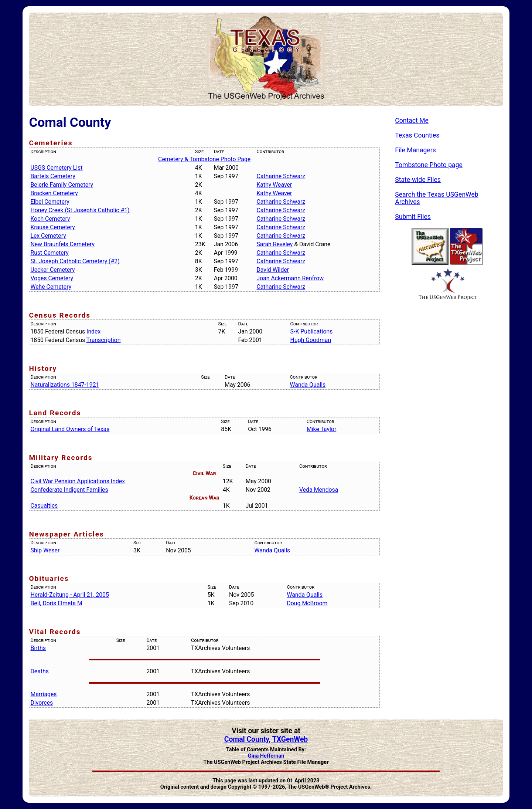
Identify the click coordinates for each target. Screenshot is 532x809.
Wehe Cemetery (51, 287)
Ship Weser (45, 550)
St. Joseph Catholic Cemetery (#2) (75, 261)
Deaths (39, 671)
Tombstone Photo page (429, 165)
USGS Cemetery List (56, 168)
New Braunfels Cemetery (62, 244)
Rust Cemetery (49, 253)
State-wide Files (418, 180)
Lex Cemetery (48, 236)
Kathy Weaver (274, 185)
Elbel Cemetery (50, 202)
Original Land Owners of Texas (70, 429)
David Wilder (273, 270)
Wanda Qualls (308, 385)
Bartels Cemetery (53, 176)
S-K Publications (312, 331)
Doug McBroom (307, 603)
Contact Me (412, 121)
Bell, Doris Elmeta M (56, 603)
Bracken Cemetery (54, 193)
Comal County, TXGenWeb (266, 739)
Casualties (44, 506)
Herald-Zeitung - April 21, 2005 (69, 595)
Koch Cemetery (50, 219)
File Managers (415, 150)
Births (38, 648)
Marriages (43, 694)
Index (93, 331)
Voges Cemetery (52, 278)
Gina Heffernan (266, 756)
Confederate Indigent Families (69, 490)
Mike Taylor (321, 429)
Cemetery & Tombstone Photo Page (204, 159)
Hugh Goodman (311, 340)
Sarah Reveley (274, 244)
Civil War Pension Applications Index (78, 481)
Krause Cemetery (52, 227)
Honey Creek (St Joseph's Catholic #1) (80, 210)
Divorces (42, 703)
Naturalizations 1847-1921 (65, 385)
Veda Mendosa (319, 490)
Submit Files (413, 217)
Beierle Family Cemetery (62, 185)
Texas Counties (417, 135)
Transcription (104, 340)
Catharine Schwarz (281, 176)
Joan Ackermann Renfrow (290, 278)
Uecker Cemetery (52, 270)
